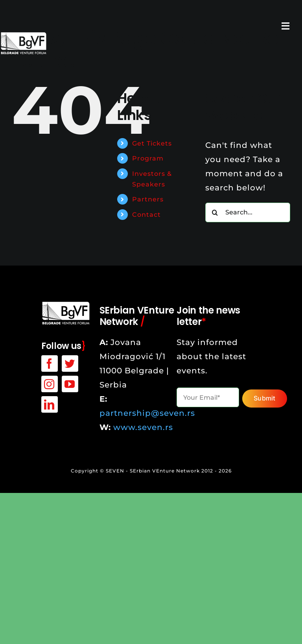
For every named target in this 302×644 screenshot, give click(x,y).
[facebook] (50, 364)
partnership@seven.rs (147, 413)
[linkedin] (50, 404)
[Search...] (248, 212)
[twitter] (70, 364)
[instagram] (50, 384)
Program (148, 158)
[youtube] (70, 384)
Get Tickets (152, 143)
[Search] (215, 212)
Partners (148, 199)
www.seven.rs (143, 427)
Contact (146, 215)
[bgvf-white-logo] (66, 305)
